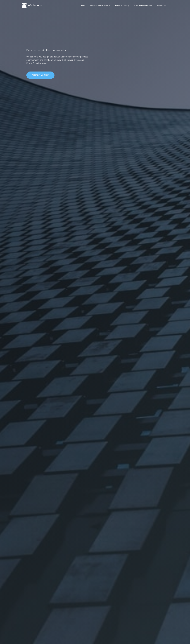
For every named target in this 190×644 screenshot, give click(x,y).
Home (83, 5)
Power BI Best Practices (143, 5)
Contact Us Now (40, 75)
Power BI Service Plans (100, 5)
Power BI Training (122, 5)
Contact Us (161, 5)
